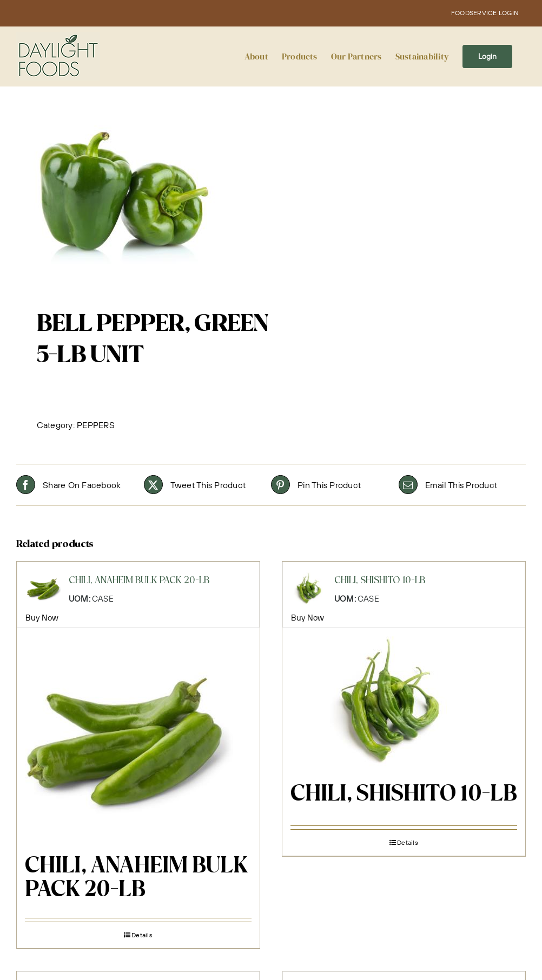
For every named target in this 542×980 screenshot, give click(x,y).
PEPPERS (96, 425)
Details (142, 935)
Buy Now (42, 618)
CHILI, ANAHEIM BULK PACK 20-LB (136, 878)
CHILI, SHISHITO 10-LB (404, 795)
